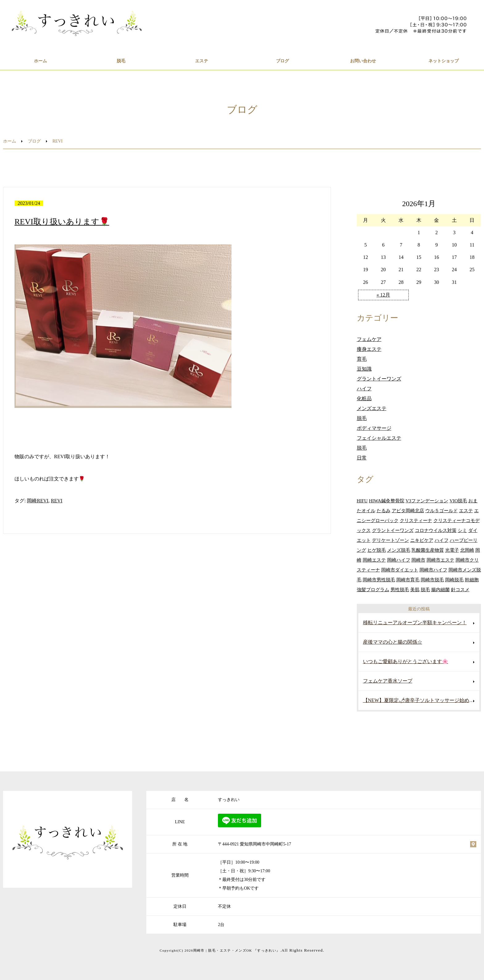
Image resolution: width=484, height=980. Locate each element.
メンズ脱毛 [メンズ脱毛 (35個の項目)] (399, 550)
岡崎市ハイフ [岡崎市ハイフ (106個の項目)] (433, 570)
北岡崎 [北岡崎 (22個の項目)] (467, 550)
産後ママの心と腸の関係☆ (393, 642)
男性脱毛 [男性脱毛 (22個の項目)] (400, 590)
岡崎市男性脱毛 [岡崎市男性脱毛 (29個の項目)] (379, 580)
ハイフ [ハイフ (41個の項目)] (442, 540)
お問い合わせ (363, 61)
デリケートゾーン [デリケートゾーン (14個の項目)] (390, 540)
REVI (57, 501)
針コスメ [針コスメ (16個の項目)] (460, 590)
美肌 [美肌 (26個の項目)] (415, 590)
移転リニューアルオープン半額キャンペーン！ (415, 623)
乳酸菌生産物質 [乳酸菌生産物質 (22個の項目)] (428, 550)
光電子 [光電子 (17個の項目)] (452, 550)
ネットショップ (444, 61)
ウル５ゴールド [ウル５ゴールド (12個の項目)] (442, 511)
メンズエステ (372, 408)
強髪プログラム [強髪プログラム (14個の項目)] (373, 590)
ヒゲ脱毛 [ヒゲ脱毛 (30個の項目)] (377, 550)
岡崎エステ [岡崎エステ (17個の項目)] (374, 560)
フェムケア (369, 339)
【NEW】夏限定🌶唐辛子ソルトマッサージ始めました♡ (421, 700)
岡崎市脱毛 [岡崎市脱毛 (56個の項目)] (432, 580)
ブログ (282, 61)
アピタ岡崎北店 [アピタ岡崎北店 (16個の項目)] (408, 511)
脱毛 (121, 61)
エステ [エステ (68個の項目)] (466, 511)
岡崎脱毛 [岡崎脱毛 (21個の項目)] (454, 580)
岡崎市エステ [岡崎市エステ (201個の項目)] (440, 560)
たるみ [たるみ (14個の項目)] (384, 511)
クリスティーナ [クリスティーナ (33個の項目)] (416, 520)
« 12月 (383, 295)
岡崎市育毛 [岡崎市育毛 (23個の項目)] (408, 580)
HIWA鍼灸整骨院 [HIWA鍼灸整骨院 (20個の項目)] (387, 501)
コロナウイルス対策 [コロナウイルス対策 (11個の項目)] (436, 530)
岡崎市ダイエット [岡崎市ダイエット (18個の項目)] (400, 570)
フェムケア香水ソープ (388, 681)
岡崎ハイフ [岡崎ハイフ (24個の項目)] (399, 560)
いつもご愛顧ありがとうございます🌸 (406, 661)
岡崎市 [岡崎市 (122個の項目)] (418, 560)
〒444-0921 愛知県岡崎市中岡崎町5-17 (255, 844)
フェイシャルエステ (379, 438)
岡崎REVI (38, 501)
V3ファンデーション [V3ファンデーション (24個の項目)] (427, 501)
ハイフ (364, 389)
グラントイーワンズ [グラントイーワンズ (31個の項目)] (393, 530)
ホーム (40, 61)
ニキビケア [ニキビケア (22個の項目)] (422, 540)
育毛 (362, 359)
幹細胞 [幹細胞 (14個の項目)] (472, 580)
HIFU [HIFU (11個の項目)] (362, 501)
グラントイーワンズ (379, 379)
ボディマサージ (374, 428)
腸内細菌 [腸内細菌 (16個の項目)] (440, 590)
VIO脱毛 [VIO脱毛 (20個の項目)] (458, 501)
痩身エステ (369, 349)
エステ (202, 61)
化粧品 (364, 399)
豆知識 (364, 369)
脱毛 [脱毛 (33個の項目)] (425, 590)
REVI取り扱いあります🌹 (62, 222)
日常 (362, 458)
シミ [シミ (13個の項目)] (462, 530)
